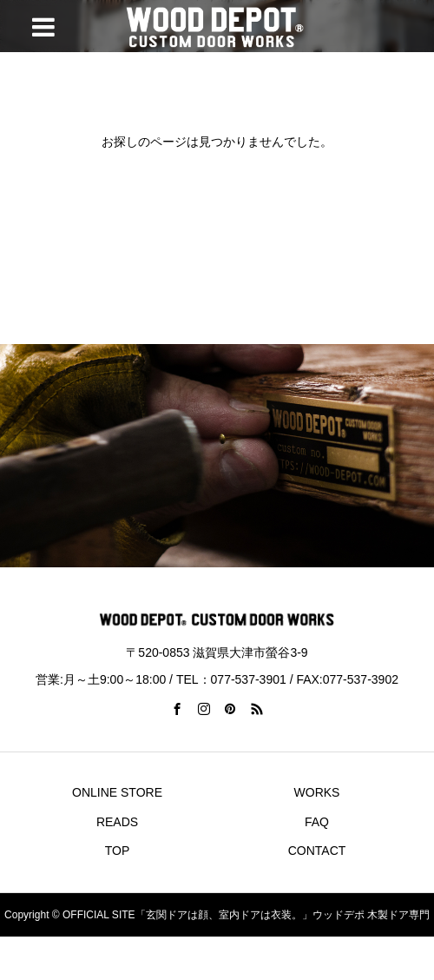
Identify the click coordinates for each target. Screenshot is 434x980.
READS (117, 822)
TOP (118, 851)
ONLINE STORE (117, 792)
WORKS (317, 792)
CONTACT (317, 851)
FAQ (317, 822)
